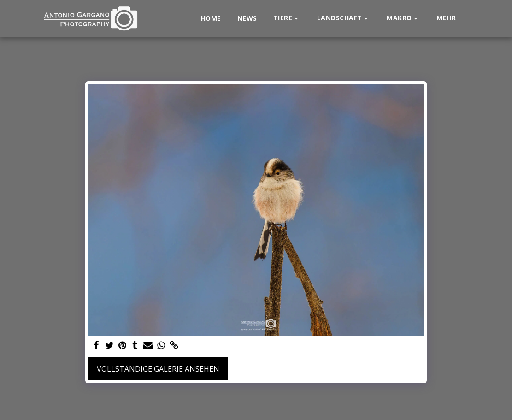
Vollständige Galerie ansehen (158, 369)
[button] (287, 18)
